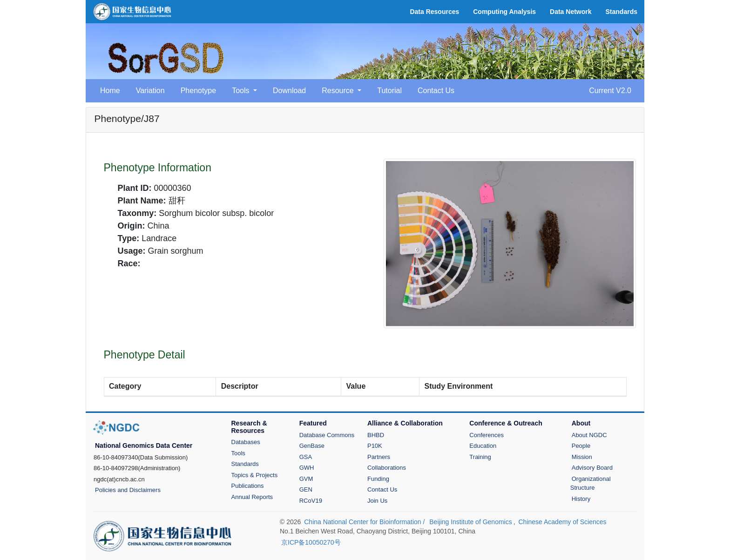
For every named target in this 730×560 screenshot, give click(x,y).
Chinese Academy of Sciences (562, 522)
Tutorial (389, 91)
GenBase (312, 446)
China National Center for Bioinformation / (365, 522)
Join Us (377, 501)
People (581, 446)
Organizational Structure (591, 483)
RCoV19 (311, 501)
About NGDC (589, 435)
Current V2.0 (610, 91)
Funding (378, 479)
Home (110, 91)
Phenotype (199, 91)
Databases (246, 442)
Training (480, 457)
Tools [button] (242, 91)
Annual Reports (252, 497)
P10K (375, 446)
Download (289, 91)
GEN (306, 489)
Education (483, 446)
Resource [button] (339, 91)
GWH (307, 468)
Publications (248, 486)
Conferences (487, 435)
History (581, 499)
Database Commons (327, 435)
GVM (306, 479)
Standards (245, 464)
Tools (238, 453)
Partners (379, 457)
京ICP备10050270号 (311, 542)
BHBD (376, 435)
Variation (150, 91)
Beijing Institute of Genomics (470, 522)
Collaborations (387, 468)
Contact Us (436, 91)
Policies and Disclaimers (128, 490)
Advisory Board (592, 468)
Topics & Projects (255, 475)
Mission (582, 457)
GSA (306, 457)
